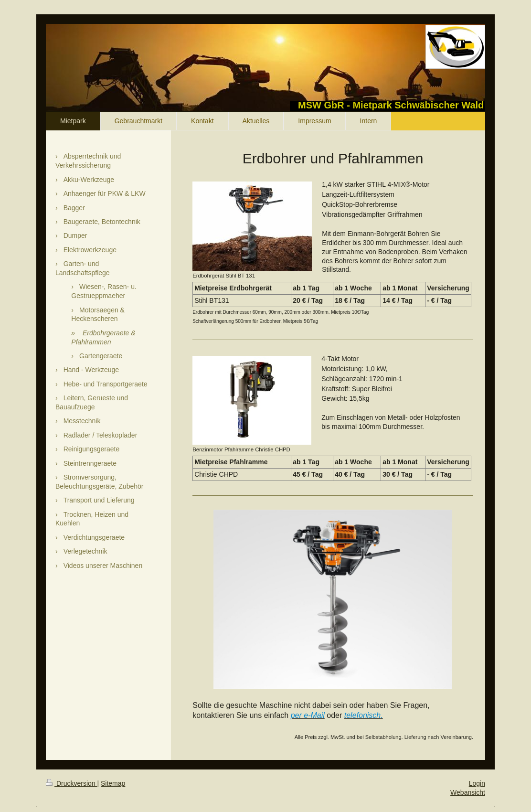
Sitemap (113, 783)
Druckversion (71, 783)
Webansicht (468, 792)
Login (477, 783)
